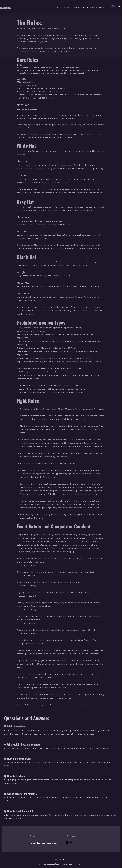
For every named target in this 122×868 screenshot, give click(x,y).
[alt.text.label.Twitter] (63, 860)
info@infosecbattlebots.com (44, 843)
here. (108, 748)
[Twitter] (71, 842)
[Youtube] (56, 860)
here (42, 815)
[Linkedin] (60, 860)
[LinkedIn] (67, 842)
